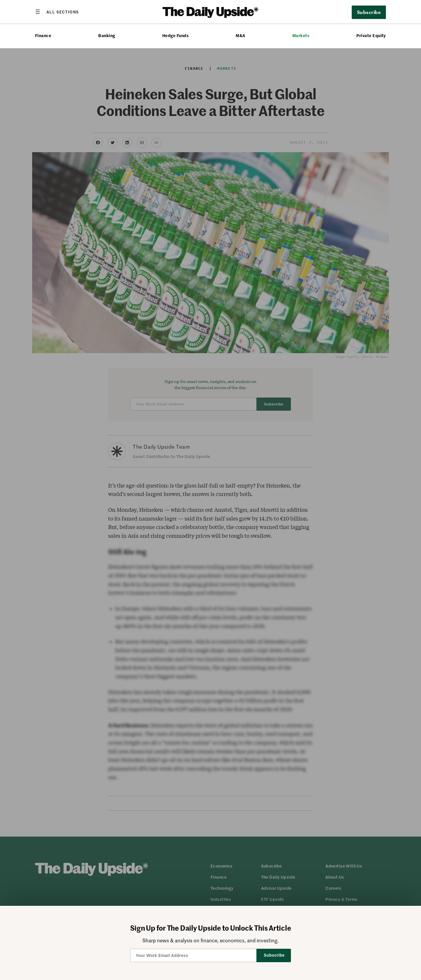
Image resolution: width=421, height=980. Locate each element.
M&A (240, 35)
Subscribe (369, 12)
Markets (301, 35)
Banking (107, 35)
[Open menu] (57, 12)
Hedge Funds (175, 35)
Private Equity (371, 35)
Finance (43, 35)
